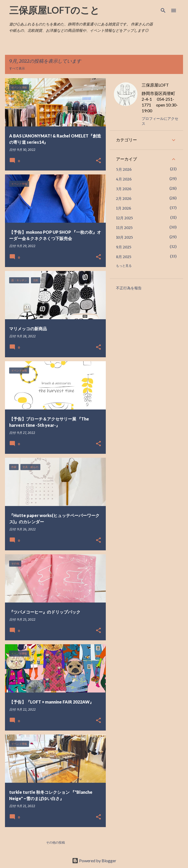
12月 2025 (125, 218)
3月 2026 (124, 189)
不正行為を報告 (129, 288)
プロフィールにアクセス (160, 121)
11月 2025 (124, 228)
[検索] (163, 10)
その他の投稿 (56, 842)
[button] (98, 161)
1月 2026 (124, 208)
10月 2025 (125, 237)
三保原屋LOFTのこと (54, 10)
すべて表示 (17, 68)
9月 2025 (124, 247)
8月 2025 (124, 257)
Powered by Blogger (94, 861)
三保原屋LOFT (155, 85)
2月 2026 (124, 199)
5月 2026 (124, 169)
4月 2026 (124, 179)
